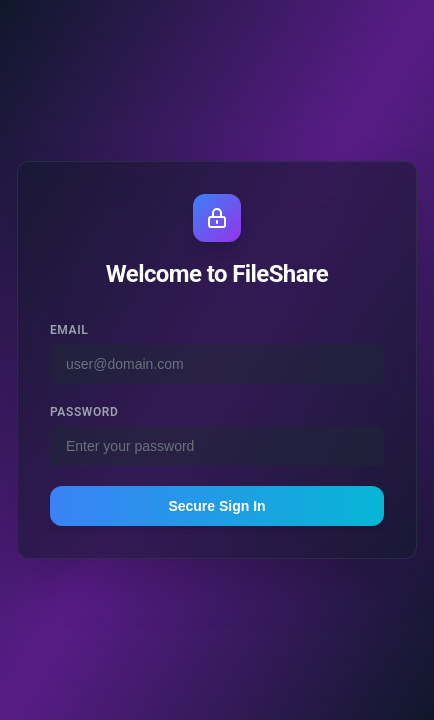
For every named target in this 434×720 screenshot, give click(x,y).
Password (84, 412)
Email (69, 330)
